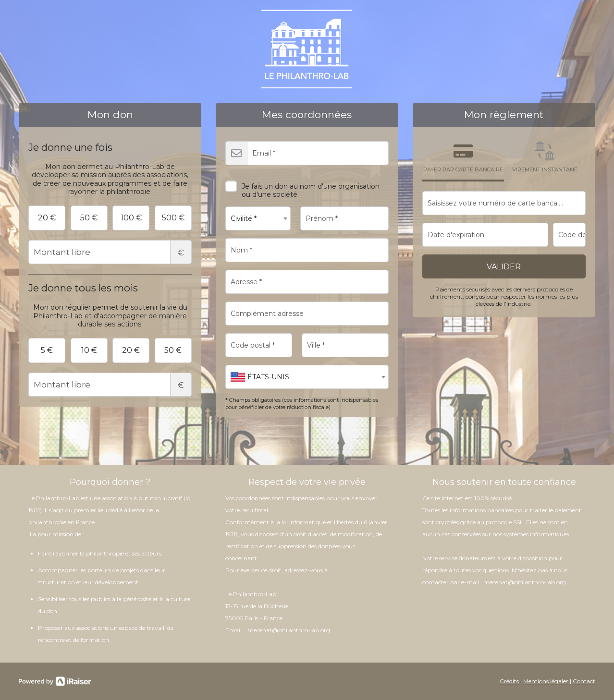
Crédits (509, 681)
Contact (584, 681)
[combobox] (258, 218)
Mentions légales (546, 681)
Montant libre (110, 252)
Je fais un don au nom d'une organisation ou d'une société (302, 187)
